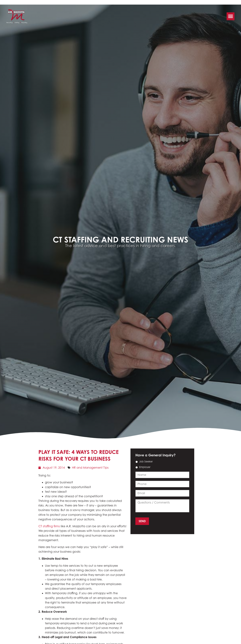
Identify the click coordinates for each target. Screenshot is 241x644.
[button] (231, 14)
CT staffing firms (49, 526)
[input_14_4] (162, 493)
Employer (145, 467)
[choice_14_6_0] (137, 462)
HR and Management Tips (90, 468)
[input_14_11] (162, 506)
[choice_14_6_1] (137, 467)
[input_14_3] (162, 484)
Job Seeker (146, 462)
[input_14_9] (162, 475)
